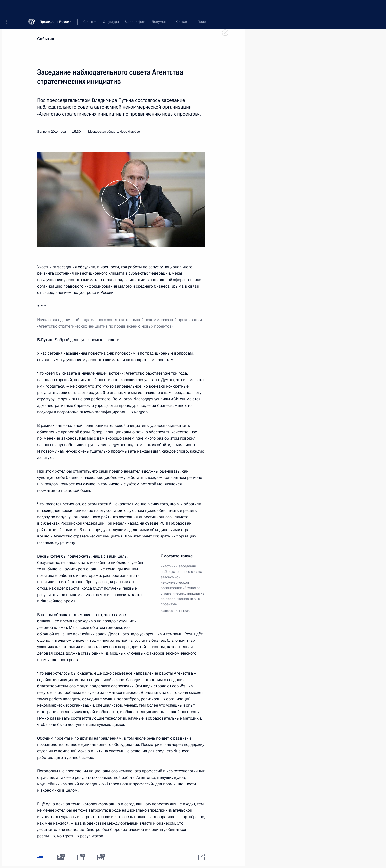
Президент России (56, 7)
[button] (8, 7)
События (46, 39)
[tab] (40, 858)
